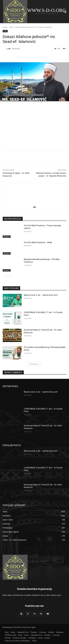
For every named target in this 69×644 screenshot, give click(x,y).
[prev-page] (4, 276)
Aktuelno (7, 237)
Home (5, 27)
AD (9, 49)
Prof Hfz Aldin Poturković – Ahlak (38, 242)
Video (11, 27)
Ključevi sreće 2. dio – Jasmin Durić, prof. (41, 295)
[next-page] (9, 276)
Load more (35, 364)
